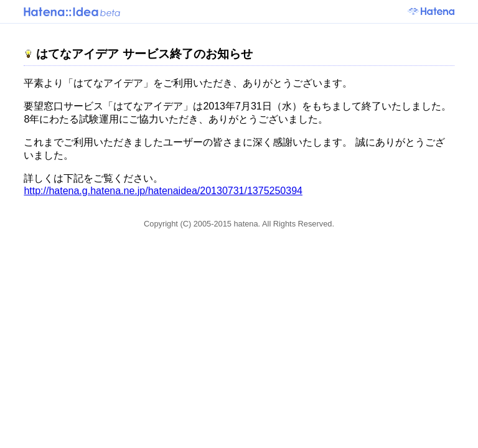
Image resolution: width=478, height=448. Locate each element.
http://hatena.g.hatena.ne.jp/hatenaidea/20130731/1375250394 (163, 191)
